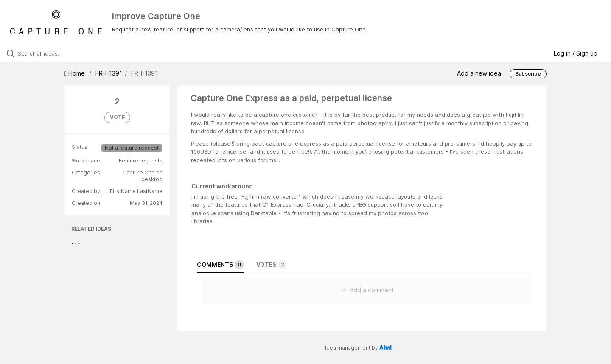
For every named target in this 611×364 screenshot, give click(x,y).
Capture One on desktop (143, 176)
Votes (272, 265)
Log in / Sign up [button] (576, 53)
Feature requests (141, 161)
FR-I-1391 (109, 73)
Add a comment (368, 290)
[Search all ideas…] (72, 53)
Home (76, 73)
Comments (220, 265)
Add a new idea (479, 73)
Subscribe (528, 74)
